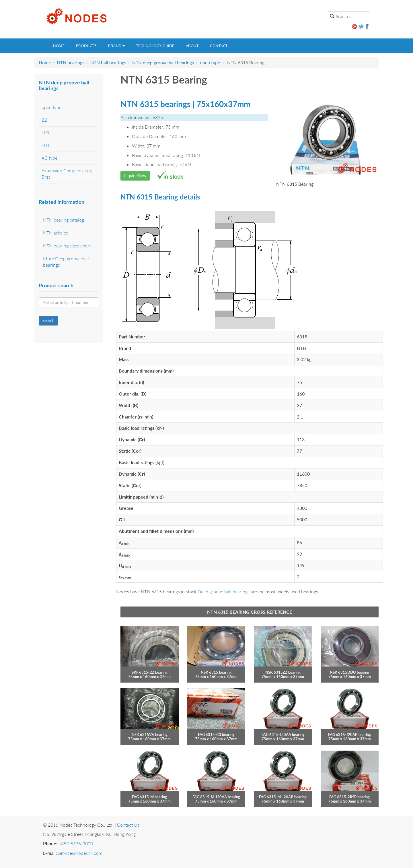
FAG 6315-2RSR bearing (349, 797)
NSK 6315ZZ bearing (283, 672)
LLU (45, 145)
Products (86, 46)
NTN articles (55, 233)
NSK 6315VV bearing (150, 735)
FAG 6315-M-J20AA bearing (216, 797)
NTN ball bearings (108, 62)
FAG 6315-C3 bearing (216, 735)
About (192, 46)
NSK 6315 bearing (216, 672)
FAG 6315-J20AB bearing (349, 735)
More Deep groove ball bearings (66, 262)
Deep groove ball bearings (224, 591)
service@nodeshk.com (80, 853)
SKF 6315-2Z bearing (150, 672)
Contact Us (128, 825)
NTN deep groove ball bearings (163, 62)
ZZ (44, 120)
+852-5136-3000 (76, 843)
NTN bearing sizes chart (67, 246)
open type (210, 62)
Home (59, 46)
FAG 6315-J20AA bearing (283, 735)
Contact (219, 46)
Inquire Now (135, 176)
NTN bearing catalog (64, 220)
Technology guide (155, 46)
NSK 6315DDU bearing (349, 672)
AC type (49, 158)
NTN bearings (71, 62)
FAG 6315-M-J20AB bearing (283, 797)
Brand (116, 46)
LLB (45, 132)
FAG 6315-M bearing (149, 797)
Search (48, 320)
